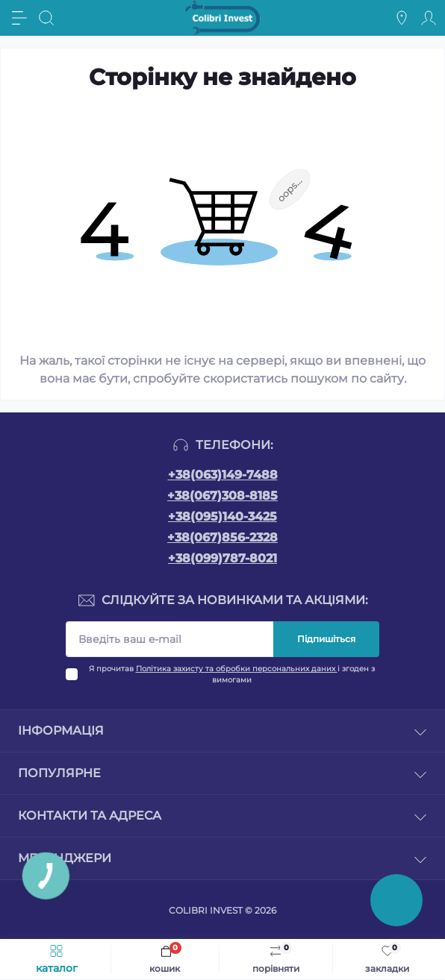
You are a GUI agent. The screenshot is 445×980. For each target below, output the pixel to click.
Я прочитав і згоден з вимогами (232, 674)
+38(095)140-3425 (222, 516)
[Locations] (402, 18)
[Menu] (19, 18)
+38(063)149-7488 (223, 475)
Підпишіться (326, 639)
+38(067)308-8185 (222, 496)
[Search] (46, 18)
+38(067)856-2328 (222, 537)
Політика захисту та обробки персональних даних (237, 669)
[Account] (429, 18)
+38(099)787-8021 (222, 558)
